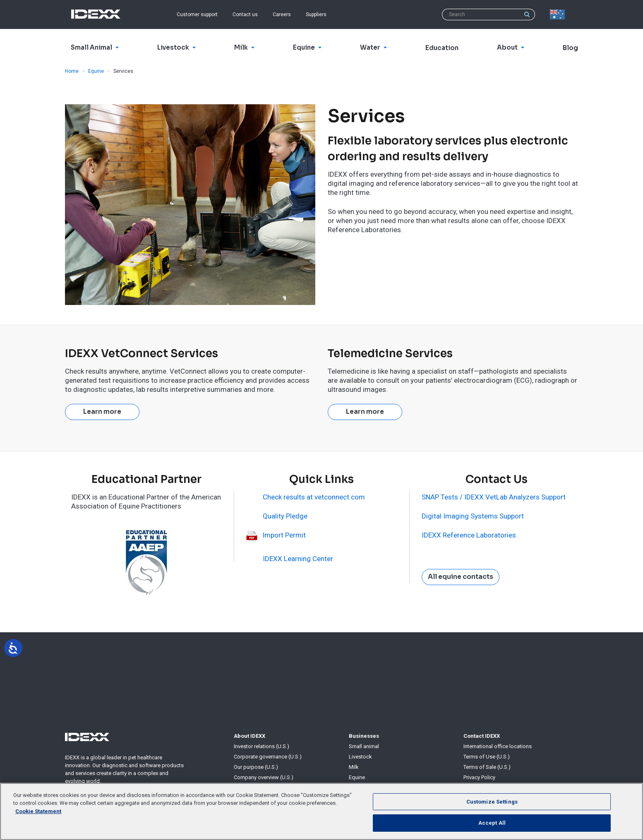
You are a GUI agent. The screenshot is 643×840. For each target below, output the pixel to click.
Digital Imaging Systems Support (473, 516)
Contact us (245, 14)
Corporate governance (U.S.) (268, 757)
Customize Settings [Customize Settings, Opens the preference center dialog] (492, 802)
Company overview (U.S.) (264, 777)
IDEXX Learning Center (298, 559)
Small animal (364, 746)
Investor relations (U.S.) (262, 746)
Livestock (360, 757)
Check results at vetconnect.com (314, 497)
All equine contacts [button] (461, 577)
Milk (354, 767)
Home (72, 71)
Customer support (197, 14)
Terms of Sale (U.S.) (487, 767)
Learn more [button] (102, 412)
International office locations (498, 746)
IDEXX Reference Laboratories (469, 535)
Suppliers (316, 14)
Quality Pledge (285, 516)
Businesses (364, 736)
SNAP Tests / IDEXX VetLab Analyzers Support (494, 497)
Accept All (492, 823)
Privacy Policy (479, 777)
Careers (282, 14)
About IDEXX (250, 736)
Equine (96, 71)
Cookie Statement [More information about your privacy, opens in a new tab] (38, 811)
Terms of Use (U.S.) (487, 757)
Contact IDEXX (482, 736)
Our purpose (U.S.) (256, 767)
